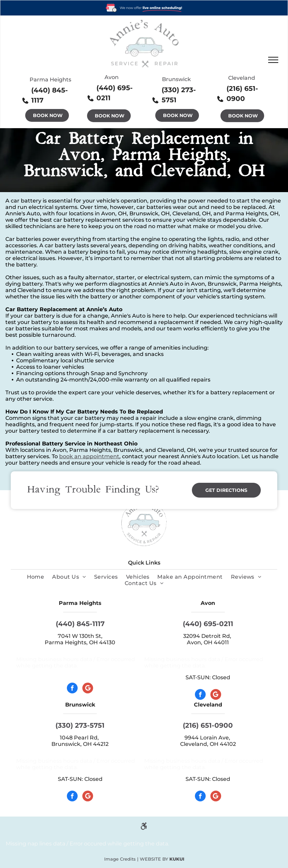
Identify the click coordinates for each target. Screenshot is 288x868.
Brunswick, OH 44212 (80, 744)
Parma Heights (50, 80)
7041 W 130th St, (80, 636)
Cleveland (242, 78)
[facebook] (72, 689)
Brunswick (176, 79)
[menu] (273, 60)
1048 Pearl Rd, (80, 738)
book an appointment (89, 456)
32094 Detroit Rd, (208, 636)
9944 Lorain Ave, (208, 738)
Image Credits (120, 859)
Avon (112, 77)
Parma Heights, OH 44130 (80, 642)
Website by (154, 859)
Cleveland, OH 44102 (208, 744)
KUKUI (177, 859)
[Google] (88, 689)
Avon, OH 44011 (208, 642)
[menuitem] (36, 577)
